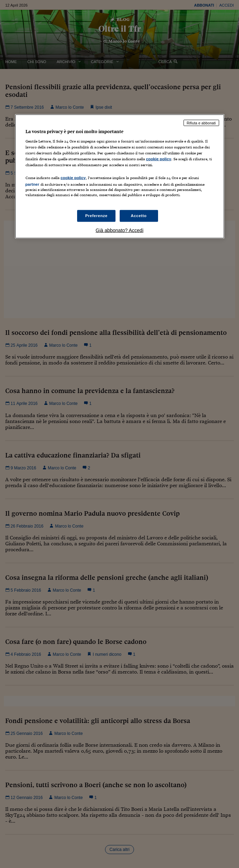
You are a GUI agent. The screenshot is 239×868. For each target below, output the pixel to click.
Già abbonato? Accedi (119, 230)
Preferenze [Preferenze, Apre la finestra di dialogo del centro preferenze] (96, 215)
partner (32, 184)
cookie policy (159, 159)
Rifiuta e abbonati (201, 123)
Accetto (139, 215)
